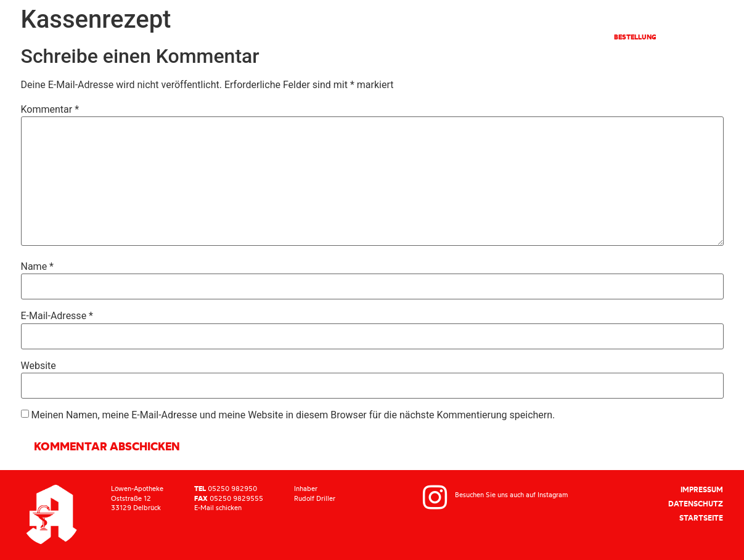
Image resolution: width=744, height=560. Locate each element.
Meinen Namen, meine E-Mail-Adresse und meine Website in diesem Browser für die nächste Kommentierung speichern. (293, 415)
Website (39, 366)
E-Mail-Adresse (57, 316)
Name (38, 267)
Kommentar (50, 110)
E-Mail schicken (218, 508)
